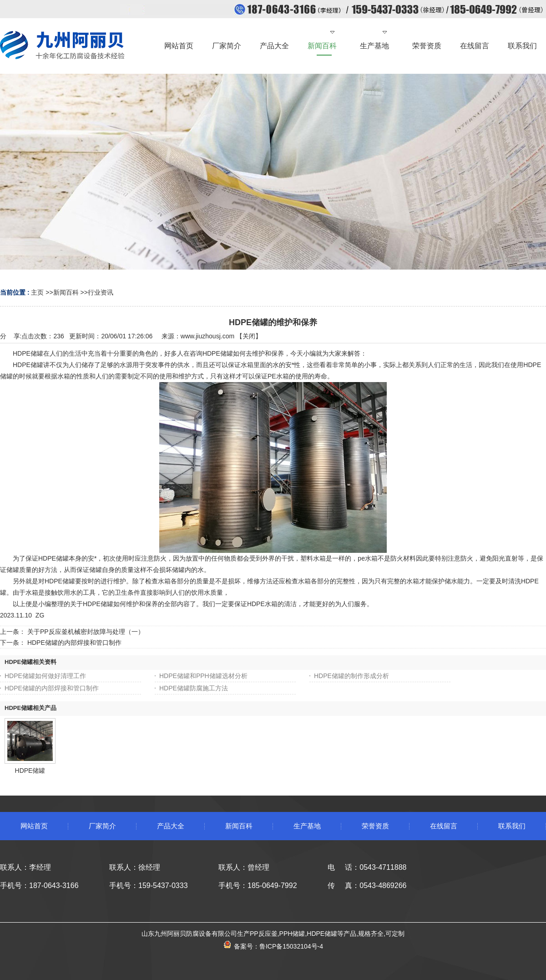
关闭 (249, 336)
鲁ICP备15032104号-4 (291, 946)
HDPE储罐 (30, 771)
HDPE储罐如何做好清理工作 (45, 676)
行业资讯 (101, 292)
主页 (37, 292)
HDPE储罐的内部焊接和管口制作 (74, 643)
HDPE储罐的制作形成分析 (351, 676)
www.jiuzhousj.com (207, 336)
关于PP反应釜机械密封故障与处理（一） (86, 632)
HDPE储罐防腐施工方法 (194, 688)
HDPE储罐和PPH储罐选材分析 (203, 676)
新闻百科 (66, 292)
